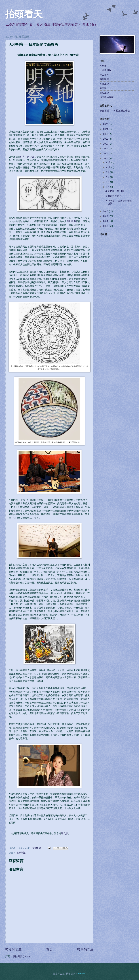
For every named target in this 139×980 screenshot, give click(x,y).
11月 (108, 167)
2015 (106, 154)
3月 (108, 187)
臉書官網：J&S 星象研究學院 (115, 111)
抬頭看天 (24, 14)
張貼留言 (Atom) (21, 956)
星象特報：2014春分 (116, 191)
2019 (106, 134)
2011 (106, 221)
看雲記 (103, 88)
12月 (108, 163)
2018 (106, 139)
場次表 (65, 833)
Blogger (81, 974)
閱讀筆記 (104, 84)
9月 (108, 172)
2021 (106, 129)
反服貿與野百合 (113, 196)
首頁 (49, 949)
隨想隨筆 (104, 79)
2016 (106, 149)
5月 (108, 182)
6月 (108, 177)
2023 (106, 124)
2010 (106, 226)
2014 (106, 158)
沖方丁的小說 (27, 157)
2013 (106, 211)
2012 (106, 216)
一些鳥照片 (105, 70)
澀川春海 (71, 221)
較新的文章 (14, 949)
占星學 (103, 66)
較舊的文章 (85, 949)
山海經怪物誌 (107, 97)
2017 (106, 144)
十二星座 (104, 75)
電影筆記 (21, 853)
